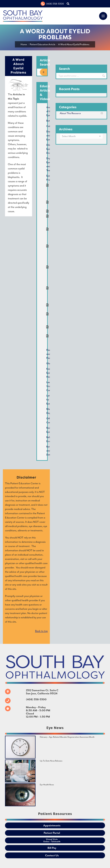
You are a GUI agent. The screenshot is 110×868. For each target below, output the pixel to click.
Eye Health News (47, 785)
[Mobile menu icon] (103, 16)
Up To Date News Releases (51, 761)
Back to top (41, 631)
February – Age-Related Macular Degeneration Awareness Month (67, 737)
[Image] (20, 747)
